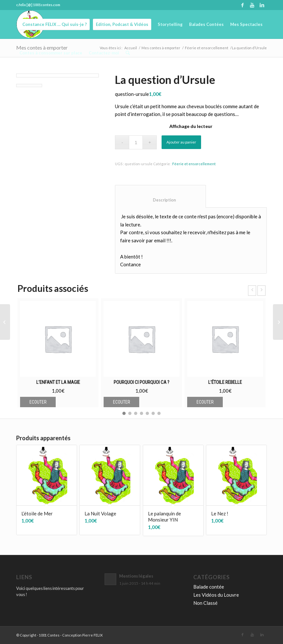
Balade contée (209, 587)
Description (161, 200)
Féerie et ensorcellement (194, 164)
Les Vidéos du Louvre (216, 595)
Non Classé (205, 603)
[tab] (160, 196)
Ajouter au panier (181, 142)
